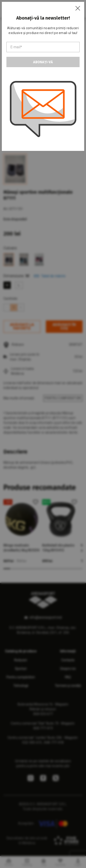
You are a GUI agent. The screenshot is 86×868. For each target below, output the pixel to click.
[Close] (78, 8)
